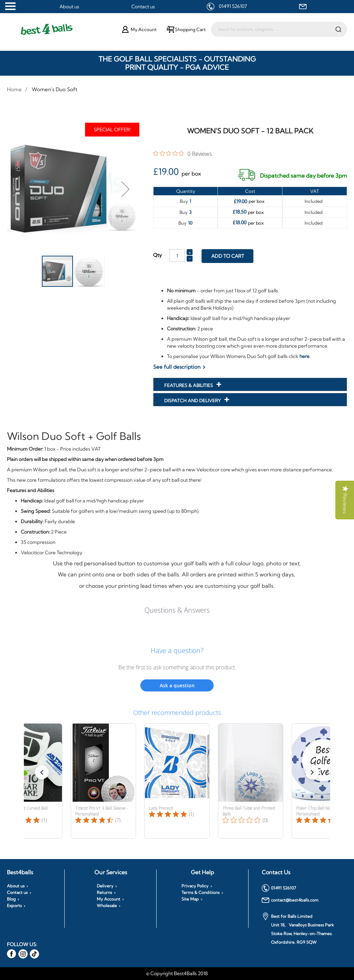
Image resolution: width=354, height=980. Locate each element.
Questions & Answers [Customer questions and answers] (177, 610)
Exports (14, 906)
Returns (104, 893)
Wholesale (107, 906)
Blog (11, 899)
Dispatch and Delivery (193, 401)
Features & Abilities (189, 385)
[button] (125, 189)
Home (14, 89)
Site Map (190, 899)
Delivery (105, 886)
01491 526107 (233, 6)
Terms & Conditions (201, 893)
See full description (177, 367)
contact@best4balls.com (290, 900)
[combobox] (279, 29)
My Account (109, 899)
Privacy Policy (195, 886)
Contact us (143, 7)
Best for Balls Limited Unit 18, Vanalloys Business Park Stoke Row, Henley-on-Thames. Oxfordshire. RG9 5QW (298, 929)
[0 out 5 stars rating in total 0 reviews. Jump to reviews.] (183, 153)
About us (69, 7)
